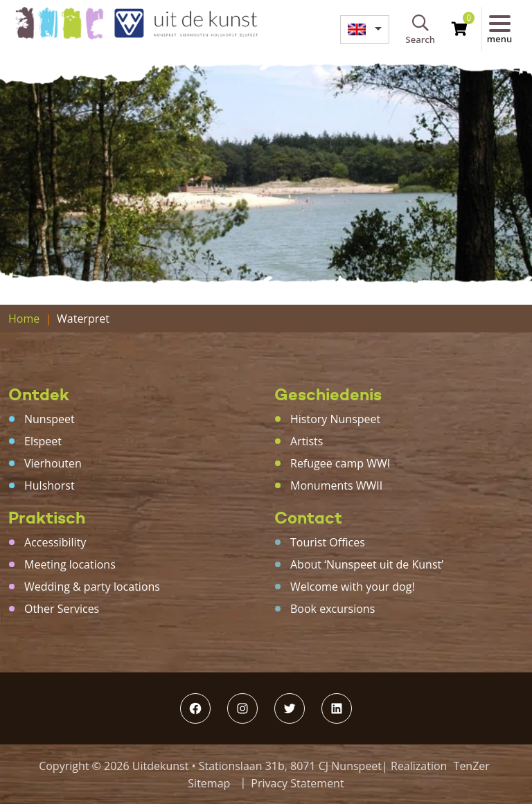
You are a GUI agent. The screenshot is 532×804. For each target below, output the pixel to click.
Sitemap (209, 783)
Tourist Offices (328, 542)
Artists (307, 441)
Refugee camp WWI (340, 463)
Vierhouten (53, 463)
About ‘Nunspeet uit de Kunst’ (367, 564)
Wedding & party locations (92, 587)
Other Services (62, 609)
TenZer (472, 766)
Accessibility (55, 542)
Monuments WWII (336, 485)
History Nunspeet (335, 419)
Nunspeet (50, 419)
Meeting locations (70, 564)
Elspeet (43, 441)
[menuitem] (364, 29)
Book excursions (332, 609)
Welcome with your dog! (353, 587)
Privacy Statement (297, 783)
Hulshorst (50, 485)
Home (24, 319)
